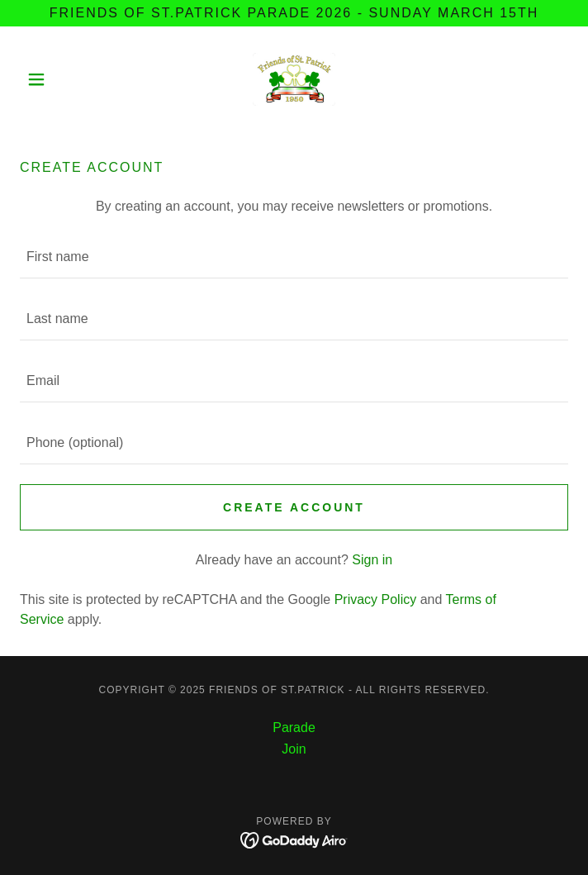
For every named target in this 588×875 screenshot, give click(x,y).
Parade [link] (294, 728)
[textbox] (294, 257)
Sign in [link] (372, 560)
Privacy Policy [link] (376, 599)
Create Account (294, 507)
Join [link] (294, 749)
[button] (61, 79)
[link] (294, 79)
